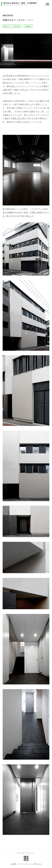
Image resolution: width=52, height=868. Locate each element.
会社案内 (14, 864)
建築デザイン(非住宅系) (12, 26)
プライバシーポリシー (25, 864)
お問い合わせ (37, 864)
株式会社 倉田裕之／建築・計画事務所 (20, 3)
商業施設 (28, 26)
